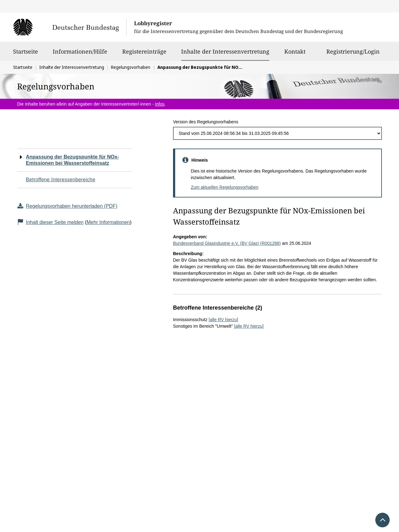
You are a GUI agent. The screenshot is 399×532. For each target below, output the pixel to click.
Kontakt (295, 54)
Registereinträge (144, 54)
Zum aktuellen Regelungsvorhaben (225, 187)
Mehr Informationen (108, 222)
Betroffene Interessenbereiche (61, 180)
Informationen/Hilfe (80, 54)
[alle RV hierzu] (223, 320)
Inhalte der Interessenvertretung (225, 51)
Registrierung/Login (353, 54)
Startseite (26, 54)
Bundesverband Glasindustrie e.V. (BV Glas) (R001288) (227, 243)
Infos (160, 104)
